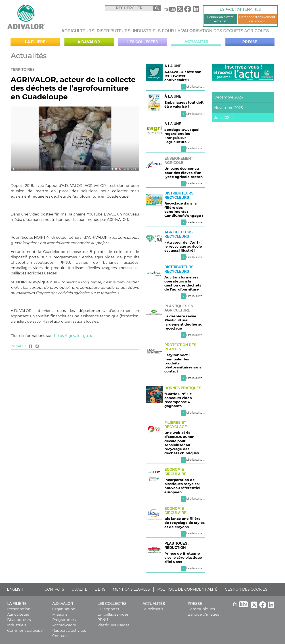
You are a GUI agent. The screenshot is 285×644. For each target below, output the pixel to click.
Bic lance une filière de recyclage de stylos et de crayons (184, 523)
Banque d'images (203, 614)
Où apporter (108, 609)
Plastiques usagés (113, 625)
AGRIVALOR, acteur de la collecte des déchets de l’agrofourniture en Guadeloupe (73, 88)
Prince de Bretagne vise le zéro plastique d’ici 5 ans (183, 557)
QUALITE (79, 589)
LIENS (100, 589)
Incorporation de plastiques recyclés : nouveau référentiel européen (182, 486)
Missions (60, 614)
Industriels (17, 625)
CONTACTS (54, 589)
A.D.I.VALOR (89, 42)
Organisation (64, 609)
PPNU (103, 620)
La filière (35, 42)
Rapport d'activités (69, 630)
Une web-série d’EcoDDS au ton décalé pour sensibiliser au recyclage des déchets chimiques (182, 443)
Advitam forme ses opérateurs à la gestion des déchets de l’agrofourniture (183, 283)
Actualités (196, 42)
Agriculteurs (18, 614)
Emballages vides (113, 614)
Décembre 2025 (228, 97)
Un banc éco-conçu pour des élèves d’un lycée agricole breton (184, 172)
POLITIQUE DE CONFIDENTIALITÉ (187, 589)
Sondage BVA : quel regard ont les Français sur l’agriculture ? (182, 136)
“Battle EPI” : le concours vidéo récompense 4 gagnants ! (178, 400)
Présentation (19, 609)
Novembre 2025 (228, 108)
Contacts (60, 636)
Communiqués (201, 609)
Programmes (64, 620)
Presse (250, 42)
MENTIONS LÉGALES (131, 589)
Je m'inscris (153, 609)
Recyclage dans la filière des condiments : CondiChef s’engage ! (184, 209)
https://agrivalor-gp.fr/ (73, 336)
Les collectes (142, 42)
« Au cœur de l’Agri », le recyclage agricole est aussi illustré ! (183, 246)
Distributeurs (19, 620)
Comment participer (26, 630)
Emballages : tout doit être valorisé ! (184, 104)
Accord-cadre (64, 625)
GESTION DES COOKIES (246, 589)
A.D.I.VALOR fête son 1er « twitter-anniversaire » (183, 76)
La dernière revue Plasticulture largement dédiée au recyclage (183, 322)
